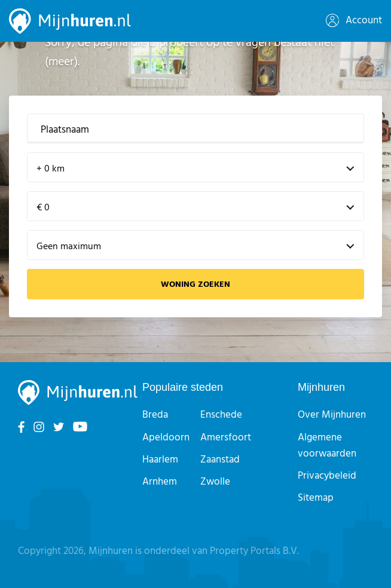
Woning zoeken (195, 285)
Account (354, 21)
